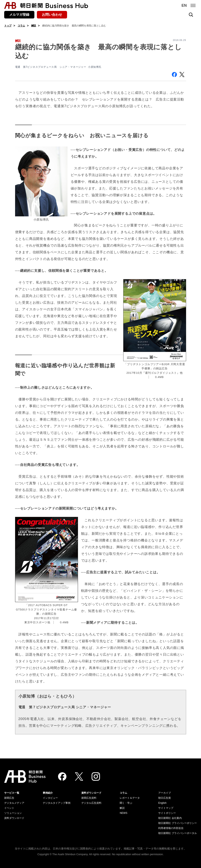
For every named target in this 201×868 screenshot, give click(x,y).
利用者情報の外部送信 (171, 828)
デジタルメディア (14, 803)
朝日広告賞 (165, 798)
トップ (8, 26)
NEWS (123, 813)
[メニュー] (193, 5)
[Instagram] (96, 776)
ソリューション (13, 813)
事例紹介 (48, 793)
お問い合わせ (52, 15)
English (162, 803)
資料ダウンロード (14, 818)
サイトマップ (166, 808)
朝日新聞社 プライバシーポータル (177, 833)
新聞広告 (9, 798)
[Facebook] (62, 776)
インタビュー (50, 798)
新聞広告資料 (89, 798)
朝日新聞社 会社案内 (170, 818)
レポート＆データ (130, 798)
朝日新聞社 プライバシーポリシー (177, 823)
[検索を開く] (191, 15)
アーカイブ (165, 793)
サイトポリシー (167, 813)
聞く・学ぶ (126, 803)
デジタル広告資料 (91, 803)
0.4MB (64, 622)
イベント (9, 808)
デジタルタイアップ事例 (57, 803)
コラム (21, 26)
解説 (34, 26)
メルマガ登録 (19, 15)
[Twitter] (79, 776)
